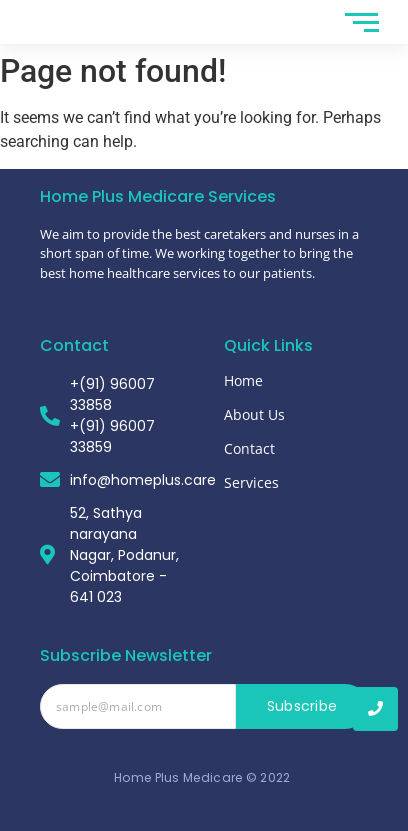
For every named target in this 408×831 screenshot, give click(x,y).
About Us (254, 414)
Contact (249, 448)
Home (243, 380)
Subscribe (302, 706)
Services (251, 482)
